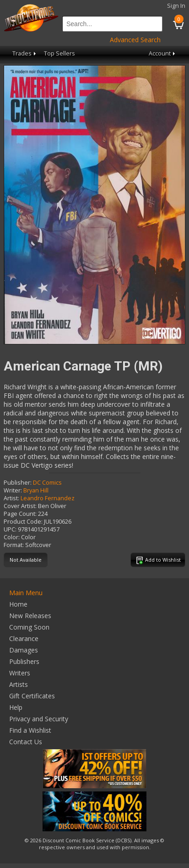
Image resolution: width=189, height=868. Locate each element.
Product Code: (23, 522)
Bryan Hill (36, 490)
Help (16, 707)
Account (163, 53)
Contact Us (26, 742)
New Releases (30, 616)
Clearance (24, 639)
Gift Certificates (32, 696)
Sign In (176, 6)
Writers (20, 673)
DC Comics (47, 483)
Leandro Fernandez (48, 498)
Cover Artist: (20, 506)
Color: (12, 537)
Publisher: (18, 483)
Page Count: (20, 514)
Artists (19, 684)
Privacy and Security (39, 719)
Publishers (24, 661)
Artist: (11, 498)
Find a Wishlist (30, 730)
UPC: (10, 529)
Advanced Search (135, 40)
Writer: (13, 490)
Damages (24, 650)
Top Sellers (59, 53)
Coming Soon (29, 627)
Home (18, 604)
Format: (14, 545)
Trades (25, 53)
